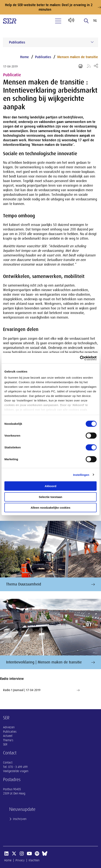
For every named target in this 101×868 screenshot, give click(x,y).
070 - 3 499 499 (18, 767)
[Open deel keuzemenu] (96, 66)
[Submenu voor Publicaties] (92, 42)
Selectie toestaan (51, 497)
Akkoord (51, 486)
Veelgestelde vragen (16, 771)
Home (24, 57)
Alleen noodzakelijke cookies (50, 508)
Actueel (8, 736)
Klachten (34, 860)
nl (95, 21)
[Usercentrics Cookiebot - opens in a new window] (80, 358)
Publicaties (43, 57)
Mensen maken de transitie (78, 57)
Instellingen (81, 475)
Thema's (8, 740)
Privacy (20, 860)
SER (5, 744)
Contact (8, 763)
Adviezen (9, 727)
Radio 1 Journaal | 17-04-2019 (41, 690)
